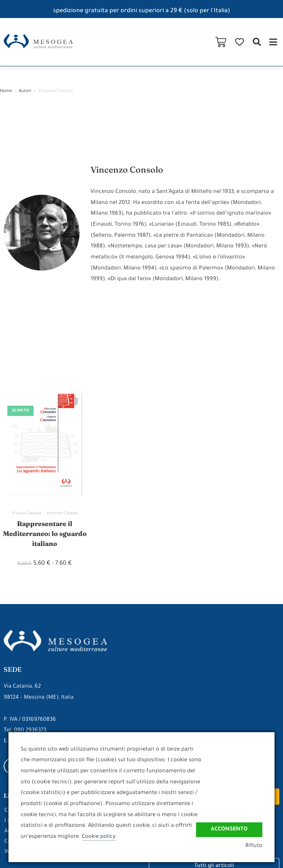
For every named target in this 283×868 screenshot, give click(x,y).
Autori (25, 91)
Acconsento (229, 830)
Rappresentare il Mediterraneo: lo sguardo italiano (45, 534)
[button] (257, 42)
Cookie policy (99, 837)
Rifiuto (254, 846)
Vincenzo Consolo (62, 514)
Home (6, 91)
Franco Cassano (28, 514)
